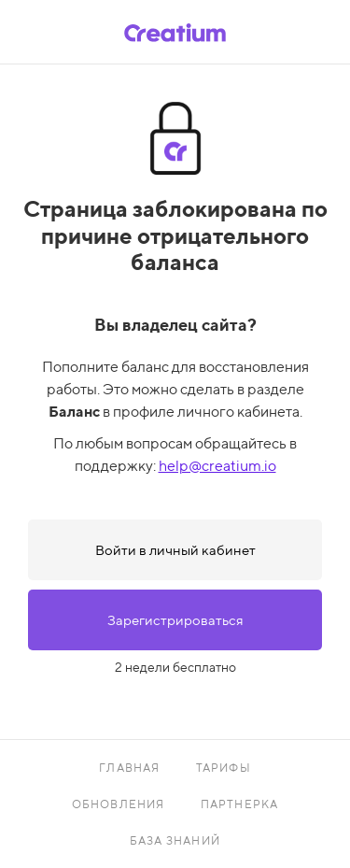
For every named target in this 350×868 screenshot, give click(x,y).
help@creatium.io (217, 466)
